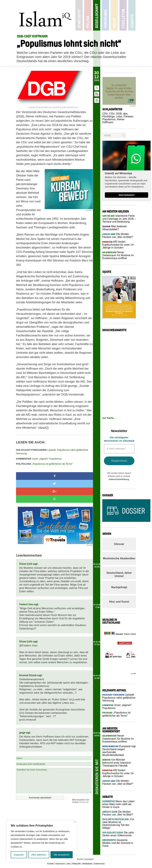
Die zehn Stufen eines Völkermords (118, 834)
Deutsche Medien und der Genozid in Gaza (118, 843)
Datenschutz (99, 864)
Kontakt (51, 864)
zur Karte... (109, 418)
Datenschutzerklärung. (119, 479)
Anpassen (19, 855)
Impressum (60, 864)
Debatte (132, 15)
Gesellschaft (97, 15)
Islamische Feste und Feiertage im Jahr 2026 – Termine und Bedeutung (119, 219)
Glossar (119, 544)
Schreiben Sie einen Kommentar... (54, 781)
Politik (88, 15)
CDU (105, 114)
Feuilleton (123, 15)
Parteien (128, 116)
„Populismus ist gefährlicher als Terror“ (44, 464)
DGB (119, 114)
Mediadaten (87, 864)
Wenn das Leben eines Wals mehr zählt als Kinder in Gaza (118, 804)
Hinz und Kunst (119, 602)
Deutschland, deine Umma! (119, 574)
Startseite (79, 15)
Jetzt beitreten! (127, 195)
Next (130, 653)
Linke (119, 116)
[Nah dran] (75, 822)
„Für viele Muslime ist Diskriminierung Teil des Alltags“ (118, 824)
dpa (125, 114)
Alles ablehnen (39, 855)
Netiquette (84, 802)
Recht (114, 15)
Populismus (109, 119)
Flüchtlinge (108, 116)
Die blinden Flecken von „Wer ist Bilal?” (118, 813)
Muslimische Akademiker (119, 558)
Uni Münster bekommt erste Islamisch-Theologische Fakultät (117, 763)
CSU (112, 114)
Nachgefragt (119, 587)
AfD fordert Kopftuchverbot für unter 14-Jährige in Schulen (118, 245)
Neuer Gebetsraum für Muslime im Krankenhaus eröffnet (118, 255)
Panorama (105, 15)
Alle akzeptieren (62, 855)
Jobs (68, 864)
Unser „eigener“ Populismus (39, 459)
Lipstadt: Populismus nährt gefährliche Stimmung (52, 452)
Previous (107, 653)
